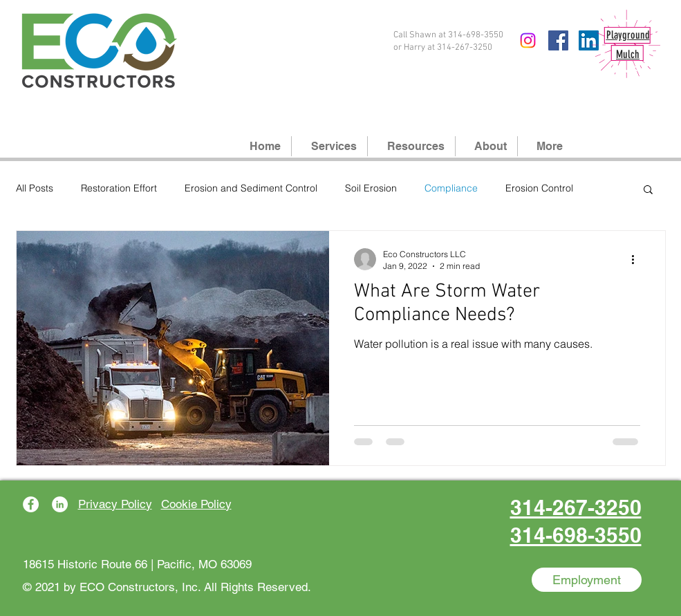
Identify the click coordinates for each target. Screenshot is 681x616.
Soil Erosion (371, 188)
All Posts (35, 188)
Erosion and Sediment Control (251, 188)
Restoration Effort (119, 188)
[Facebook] (558, 40)
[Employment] (587, 580)
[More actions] (638, 259)
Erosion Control (539, 188)
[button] (648, 190)
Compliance (451, 188)
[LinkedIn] (60, 504)
